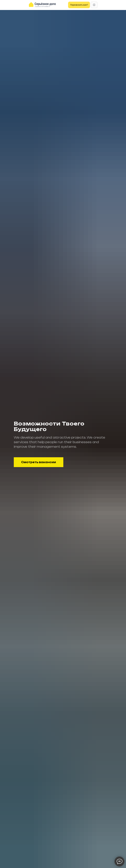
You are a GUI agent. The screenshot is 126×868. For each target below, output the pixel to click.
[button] (94, 5)
